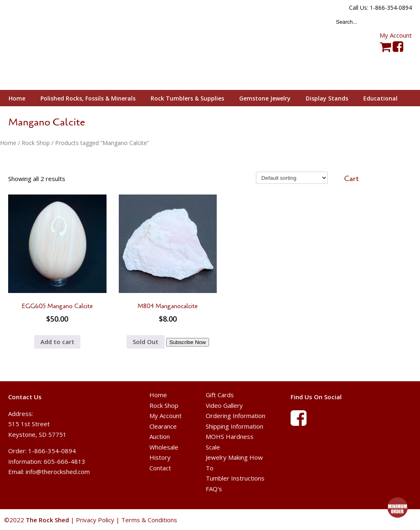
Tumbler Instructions (235, 478)
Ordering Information (236, 416)
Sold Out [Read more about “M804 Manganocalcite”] (146, 342)
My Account (396, 35)
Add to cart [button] (57, 342)
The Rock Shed (57, 45)
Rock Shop (36, 143)
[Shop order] (292, 178)
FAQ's (214, 489)
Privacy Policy (95, 520)
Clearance (163, 426)
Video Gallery (224, 405)
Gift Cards (220, 395)
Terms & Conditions (149, 520)
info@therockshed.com (58, 472)
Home (8, 143)
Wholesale (164, 447)
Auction (160, 436)
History (160, 457)
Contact (160, 468)
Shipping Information (234, 426)
